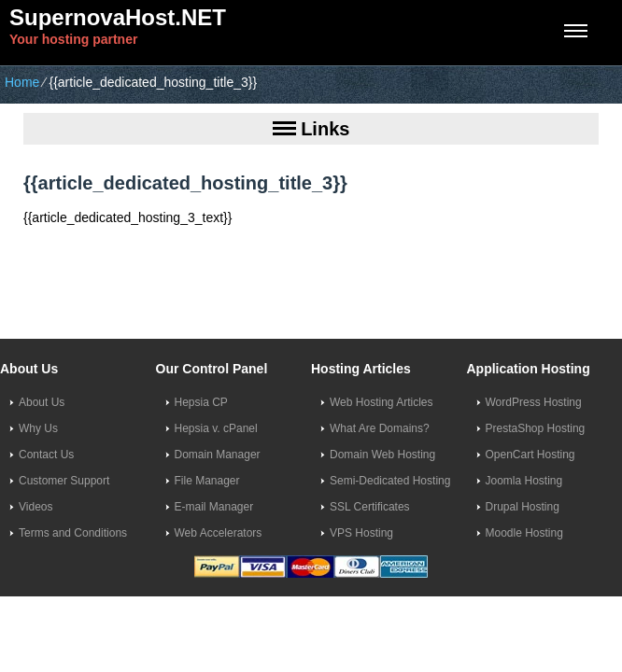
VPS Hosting (361, 533)
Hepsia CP (201, 402)
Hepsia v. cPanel (216, 428)
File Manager (207, 481)
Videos (35, 507)
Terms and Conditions (73, 533)
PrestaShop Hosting (536, 428)
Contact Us (46, 455)
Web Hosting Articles (382, 402)
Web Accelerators (219, 533)
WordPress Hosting (534, 402)
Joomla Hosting (524, 481)
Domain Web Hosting (382, 455)
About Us (42, 402)
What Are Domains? (380, 428)
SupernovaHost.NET (118, 17)
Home (22, 82)
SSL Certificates (370, 507)
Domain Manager (218, 455)
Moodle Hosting (524, 533)
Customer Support (64, 481)
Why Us (38, 428)
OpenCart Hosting (530, 455)
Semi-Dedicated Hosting (390, 481)
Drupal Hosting (523, 507)
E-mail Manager (214, 507)
